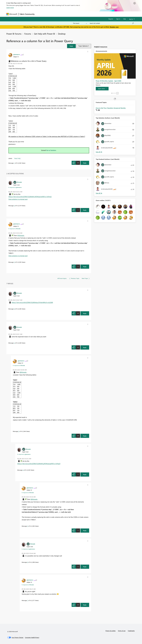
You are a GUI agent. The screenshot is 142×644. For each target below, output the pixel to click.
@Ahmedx (21, 235)
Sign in (118, 19)
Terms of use (122, 631)
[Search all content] (112, 23)
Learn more (10, 8)
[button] (71, 46)
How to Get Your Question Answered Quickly (111, 108)
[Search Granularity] (80, 23)
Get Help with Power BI (45, 34)
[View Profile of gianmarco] (17, 54)
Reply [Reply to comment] (85, 210)
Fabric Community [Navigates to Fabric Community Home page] (27, 14)
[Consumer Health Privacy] (32, 637)
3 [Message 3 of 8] (19, 431)
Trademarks (131, 631)
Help (124, 19)
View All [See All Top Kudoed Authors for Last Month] (99, 193)
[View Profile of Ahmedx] (19, 182)
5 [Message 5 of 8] (14, 262)
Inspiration (48, 14)
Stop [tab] (117, 93)
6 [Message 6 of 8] (28, 562)
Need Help (17, 158)
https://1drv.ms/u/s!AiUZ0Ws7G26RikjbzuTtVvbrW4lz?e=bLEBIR (32, 302)
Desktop (62, 34)
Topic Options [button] (83, 46)
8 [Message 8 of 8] (14, 309)
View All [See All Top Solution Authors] (99, 152)
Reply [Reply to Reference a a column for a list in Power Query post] (85, 163)
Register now (114, 27)
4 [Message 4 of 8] (14, 206)
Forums (39, 14)
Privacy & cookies (111, 631)
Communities (65, 14)
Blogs (73, 14)
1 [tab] (112, 93)
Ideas (56, 14)
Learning (81, 14)
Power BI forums (14, 34)
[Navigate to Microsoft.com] (12, 14)
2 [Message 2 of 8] (14, 343)
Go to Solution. (51, 150)
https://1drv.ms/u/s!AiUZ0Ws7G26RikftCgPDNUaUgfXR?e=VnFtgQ (30, 197)
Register (111, 19)
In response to (15, 187)
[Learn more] (102, 89)
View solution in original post (18, 199)
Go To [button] (131, 19)
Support (89, 14)
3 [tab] (114, 93)
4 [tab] (115, 93)
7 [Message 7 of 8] (28, 600)
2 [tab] (113, 93)
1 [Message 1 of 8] (14, 163)
